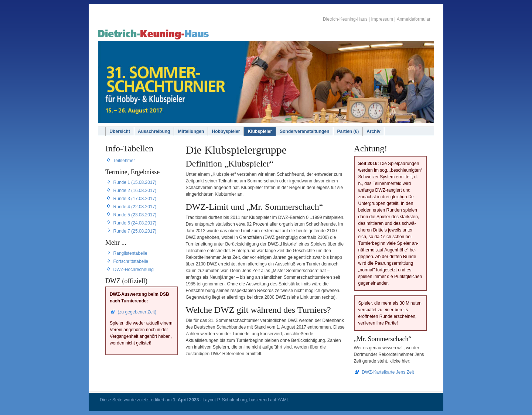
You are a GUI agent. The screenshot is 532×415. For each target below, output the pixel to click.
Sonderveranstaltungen (304, 131)
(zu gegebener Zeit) (137, 312)
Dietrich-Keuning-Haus (345, 19)
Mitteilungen (191, 131)
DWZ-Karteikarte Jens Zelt (388, 372)
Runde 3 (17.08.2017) (135, 199)
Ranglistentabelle (130, 253)
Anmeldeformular (414, 19)
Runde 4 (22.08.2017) (135, 207)
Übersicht (120, 131)
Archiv (373, 131)
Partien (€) (348, 131)
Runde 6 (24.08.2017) (135, 223)
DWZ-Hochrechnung (134, 270)
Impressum (382, 19)
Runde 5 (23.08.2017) (135, 215)
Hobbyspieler (226, 131)
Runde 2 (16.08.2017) (135, 191)
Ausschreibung (154, 131)
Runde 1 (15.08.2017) (135, 182)
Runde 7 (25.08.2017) (135, 231)
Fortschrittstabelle (131, 261)
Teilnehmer (124, 161)
